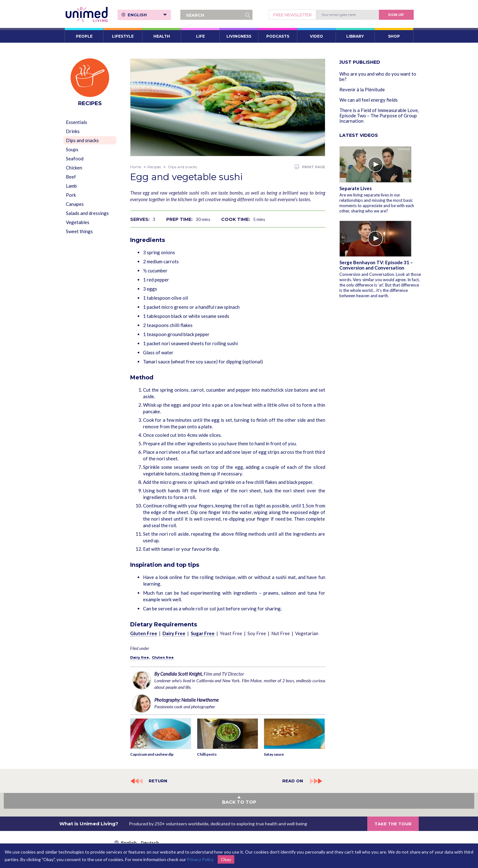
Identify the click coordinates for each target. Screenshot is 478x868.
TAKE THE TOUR (393, 824)
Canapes (75, 204)
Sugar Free (203, 633)
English (147, 15)
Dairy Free (174, 633)
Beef (71, 177)
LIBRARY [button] (355, 36)
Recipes (154, 167)
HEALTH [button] (162, 36)
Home (136, 167)
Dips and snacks (82, 140)
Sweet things (79, 231)
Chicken (74, 168)
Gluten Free (144, 633)
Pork (71, 195)
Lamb (71, 186)
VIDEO (316, 36)
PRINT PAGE (310, 167)
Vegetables (78, 222)
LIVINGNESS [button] (239, 36)
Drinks (73, 131)
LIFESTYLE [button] (123, 36)
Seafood (75, 158)
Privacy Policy (200, 859)
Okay (226, 859)
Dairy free (140, 657)
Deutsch (150, 843)
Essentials (77, 122)
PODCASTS (278, 36)
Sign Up (396, 15)
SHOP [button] (394, 36)
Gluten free (163, 657)
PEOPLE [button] (84, 36)
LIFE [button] (200, 36)
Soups (72, 149)
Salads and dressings (87, 213)
